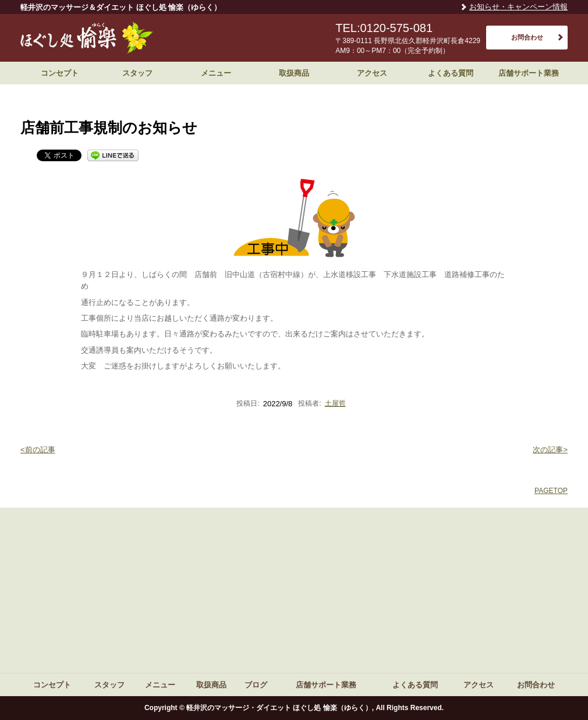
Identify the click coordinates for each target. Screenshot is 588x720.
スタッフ (137, 73)
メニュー (216, 73)
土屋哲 (335, 403)
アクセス (372, 73)
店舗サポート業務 (529, 73)
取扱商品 (294, 73)
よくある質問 (451, 73)
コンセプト (60, 73)
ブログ (256, 685)
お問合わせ (527, 37)
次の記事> (550, 450)
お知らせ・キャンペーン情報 (518, 7)
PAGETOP (551, 491)
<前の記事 (38, 450)
